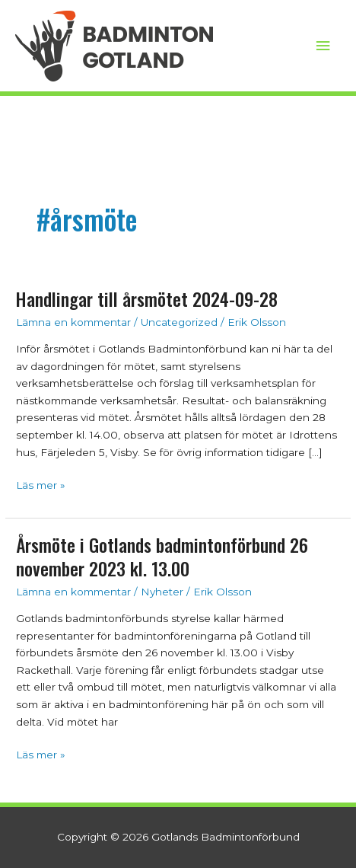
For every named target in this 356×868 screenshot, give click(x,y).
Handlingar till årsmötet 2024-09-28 (147, 299)
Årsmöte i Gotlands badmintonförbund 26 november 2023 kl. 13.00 (162, 557)
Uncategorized (179, 322)
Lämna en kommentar (73, 322)
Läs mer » (41, 484)
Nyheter (162, 592)
